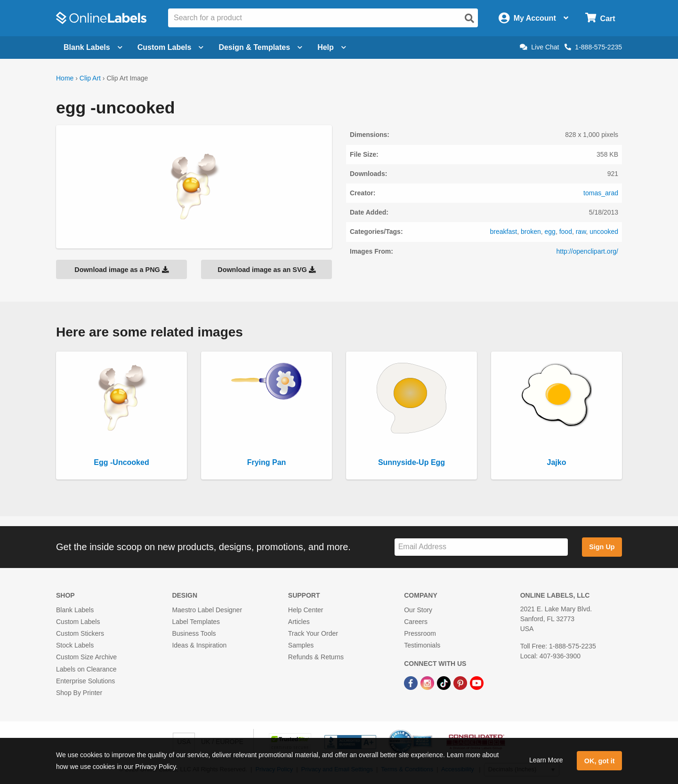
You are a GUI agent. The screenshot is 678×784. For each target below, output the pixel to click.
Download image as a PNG (121, 270)
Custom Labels (78, 622)
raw (581, 232)
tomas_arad (601, 193)
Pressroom (420, 633)
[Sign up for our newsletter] (481, 547)
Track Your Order (313, 633)
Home (65, 78)
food (566, 232)
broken (531, 232)
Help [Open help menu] (332, 47)
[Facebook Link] (412, 683)
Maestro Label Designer (207, 610)
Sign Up (602, 547)
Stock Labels (75, 645)
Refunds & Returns (316, 657)
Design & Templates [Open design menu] (260, 47)
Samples (301, 645)
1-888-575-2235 (593, 47)
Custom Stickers (80, 633)
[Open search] (469, 18)
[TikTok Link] (445, 683)
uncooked (604, 232)
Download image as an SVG (266, 270)
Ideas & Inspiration (199, 645)
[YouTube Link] (477, 683)
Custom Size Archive (86, 657)
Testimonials (422, 645)
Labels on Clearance (86, 669)
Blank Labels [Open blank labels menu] (93, 47)
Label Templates (196, 622)
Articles (299, 622)
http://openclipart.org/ (587, 251)
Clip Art (90, 78)
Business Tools (194, 633)
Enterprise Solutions (85, 681)
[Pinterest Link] (461, 683)
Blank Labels (75, 610)
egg (550, 232)
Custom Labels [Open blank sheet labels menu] (171, 47)
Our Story (418, 610)
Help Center (306, 610)
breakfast (504, 232)
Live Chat (539, 47)
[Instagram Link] (428, 683)
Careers (416, 622)
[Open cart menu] (600, 18)
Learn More (546, 760)
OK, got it (600, 761)
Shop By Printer (79, 693)
